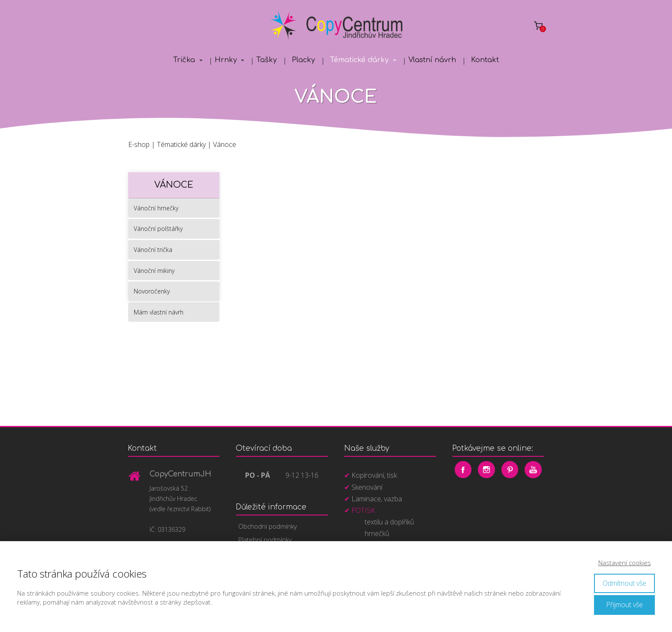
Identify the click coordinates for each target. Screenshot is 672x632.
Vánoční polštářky (158, 229)
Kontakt (485, 60)
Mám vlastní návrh (159, 312)
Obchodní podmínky (268, 526)
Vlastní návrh (432, 60)
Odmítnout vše (624, 583)
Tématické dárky (359, 60)
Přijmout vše (624, 605)
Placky (303, 60)
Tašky (267, 60)
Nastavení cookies (625, 563)
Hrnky (226, 60)
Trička (184, 60)
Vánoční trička (153, 250)
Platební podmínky (265, 539)
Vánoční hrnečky (156, 208)
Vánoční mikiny (154, 271)
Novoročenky (152, 291)
